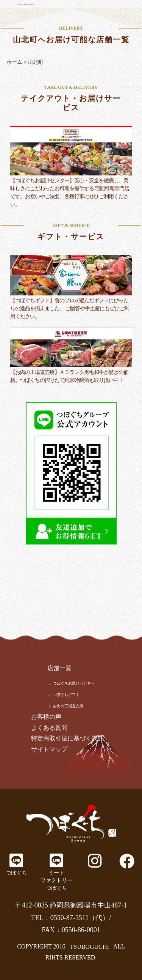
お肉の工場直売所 (68, 706)
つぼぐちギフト (66, 695)
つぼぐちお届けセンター (74, 683)
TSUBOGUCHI (89, 946)
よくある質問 (49, 728)
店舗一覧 (59, 668)
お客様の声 (46, 717)
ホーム (14, 62)
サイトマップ (49, 749)
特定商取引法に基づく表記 (67, 738)
